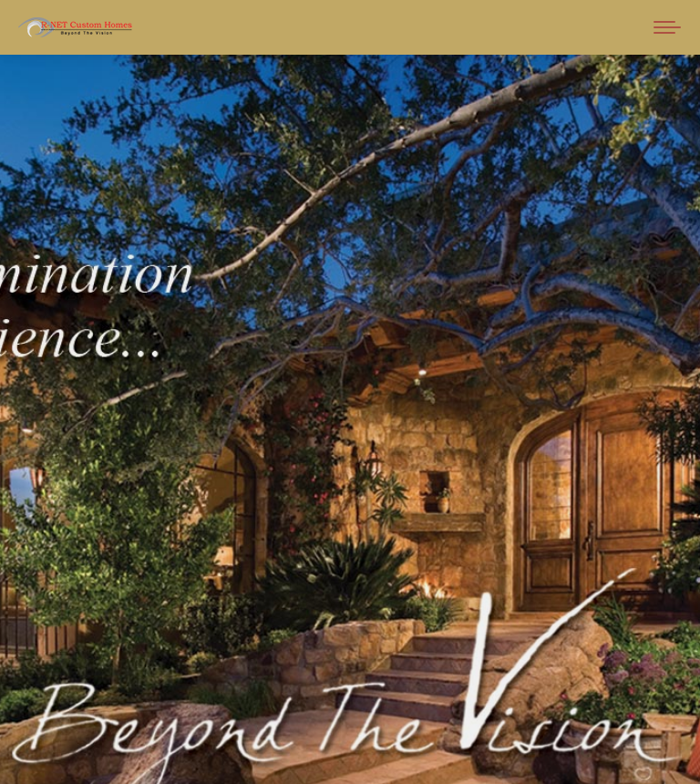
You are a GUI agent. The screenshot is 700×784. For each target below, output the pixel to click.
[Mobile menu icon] (667, 27)
